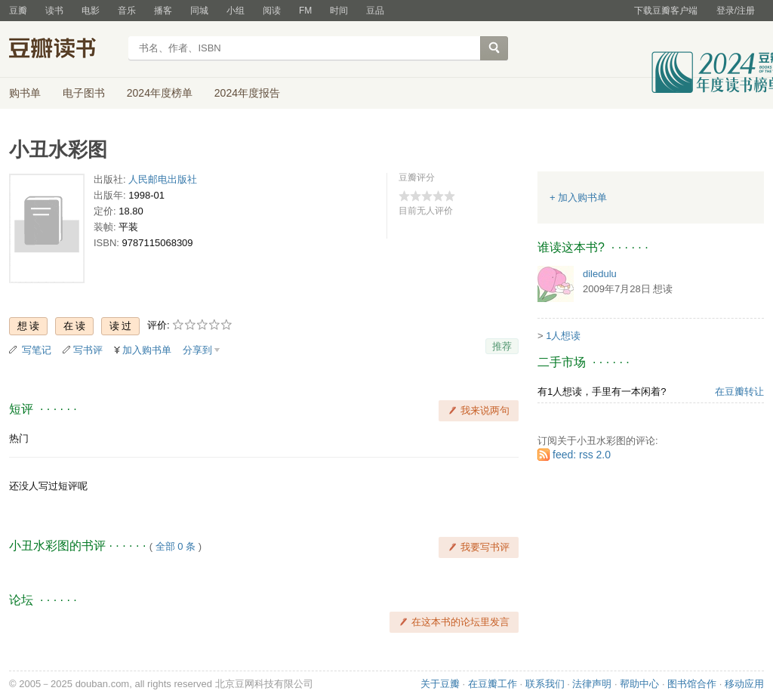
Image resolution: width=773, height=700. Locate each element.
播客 (163, 11)
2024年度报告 (247, 93)
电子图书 (84, 93)
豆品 (375, 11)
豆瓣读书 (64, 50)
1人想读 (563, 336)
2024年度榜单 (160, 93)
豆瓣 (18, 11)
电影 (91, 11)
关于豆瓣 (440, 684)
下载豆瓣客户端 (666, 11)
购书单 (25, 93)
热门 (19, 438)
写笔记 (37, 350)
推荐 (502, 346)
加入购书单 (147, 350)
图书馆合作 (692, 684)
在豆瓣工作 (493, 684)
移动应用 (744, 684)
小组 (236, 11)
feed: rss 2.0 (582, 455)
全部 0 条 (176, 546)
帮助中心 (639, 684)
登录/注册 (736, 11)
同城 (199, 11)
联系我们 (545, 684)
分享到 (197, 350)
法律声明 (592, 684)
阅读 (272, 11)
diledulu (600, 274)
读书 (54, 11)
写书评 (88, 350)
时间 (339, 11)
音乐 (127, 11)
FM (305, 11)
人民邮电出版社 (163, 179)
